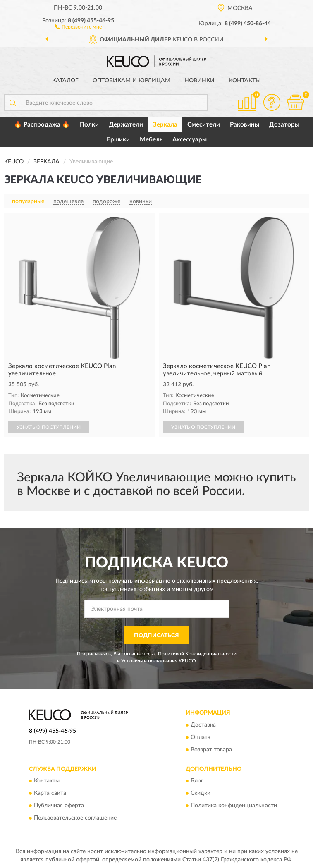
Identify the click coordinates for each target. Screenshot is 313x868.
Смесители (204, 125)
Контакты (245, 81)
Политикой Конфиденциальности (197, 654)
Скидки (201, 794)
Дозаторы (284, 125)
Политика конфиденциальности (234, 806)
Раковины (245, 125)
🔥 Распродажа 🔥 (42, 125)
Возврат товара (211, 750)
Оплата (201, 737)
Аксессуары (190, 140)
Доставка (203, 725)
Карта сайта (50, 794)
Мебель (151, 140)
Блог (197, 781)
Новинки (200, 81)
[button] (78, 26)
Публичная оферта (59, 806)
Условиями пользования (149, 661)
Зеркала (165, 125)
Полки (89, 125)
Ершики (118, 140)
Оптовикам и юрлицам (131, 81)
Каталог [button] (65, 81)
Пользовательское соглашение (75, 818)
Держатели (126, 125)
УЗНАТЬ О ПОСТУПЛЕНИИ (49, 427)
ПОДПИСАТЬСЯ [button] (156, 636)
